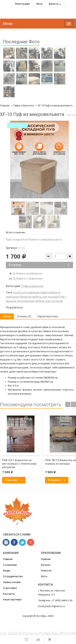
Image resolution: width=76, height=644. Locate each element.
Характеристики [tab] (48, 316)
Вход (39, 4)
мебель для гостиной (49, 301)
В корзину (39, 265)
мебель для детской (45, 297)
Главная (5, 105)
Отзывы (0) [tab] (24, 316)
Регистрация (22, 4)
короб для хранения (26, 292)
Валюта (54, 4)
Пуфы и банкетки (24, 105)
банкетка (26, 297)
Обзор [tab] (7, 316)
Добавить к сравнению (26, 279)
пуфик (44, 292)
